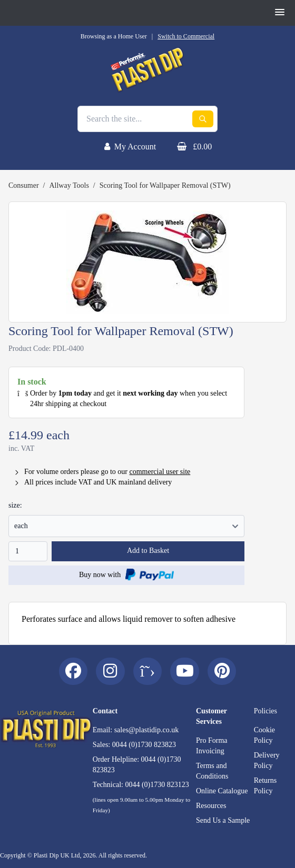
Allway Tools (69, 185)
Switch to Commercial (186, 36)
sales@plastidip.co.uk (147, 730)
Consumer (24, 185)
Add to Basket (148, 551)
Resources (211, 806)
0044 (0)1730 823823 (144, 745)
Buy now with (126, 574)
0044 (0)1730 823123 (157, 785)
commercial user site (160, 472)
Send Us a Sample (223, 820)
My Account (135, 147)
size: (15, 505)
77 (126, 526)
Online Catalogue (222, 791)
